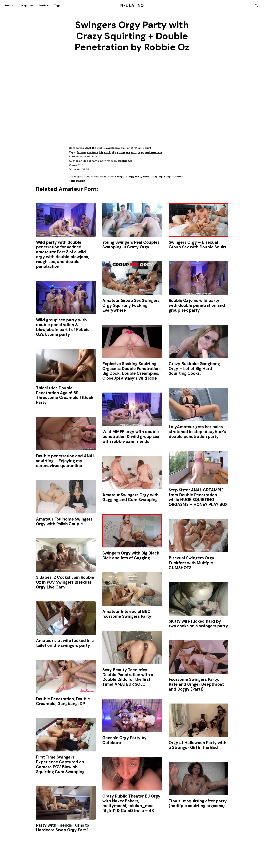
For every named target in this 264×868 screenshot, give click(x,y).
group (121, 152)
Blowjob (109, 148)
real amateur (154, 152)
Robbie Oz (125, 161)
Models (44, 5)
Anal (88, 148)
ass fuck (93, 152)
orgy (141, 152)
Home (9, 5)
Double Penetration (128, 148)
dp (114, 152)
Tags (57, 5)
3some (81, 152)
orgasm (131, 152)
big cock (105, 152)
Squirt (147, 148)
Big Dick (97, 148)
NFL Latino (132, 6)
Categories (26, 5)
